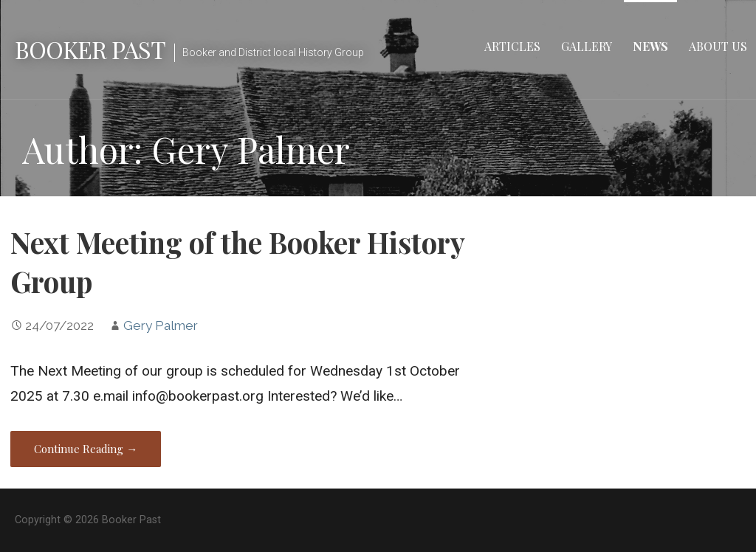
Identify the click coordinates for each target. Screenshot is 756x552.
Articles (512, 46)
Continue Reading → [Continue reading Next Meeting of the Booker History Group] (86, 449)
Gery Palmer (161, 325)
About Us (718, 46)
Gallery (587, 46)
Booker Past (90, 49)
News (650, 46)
